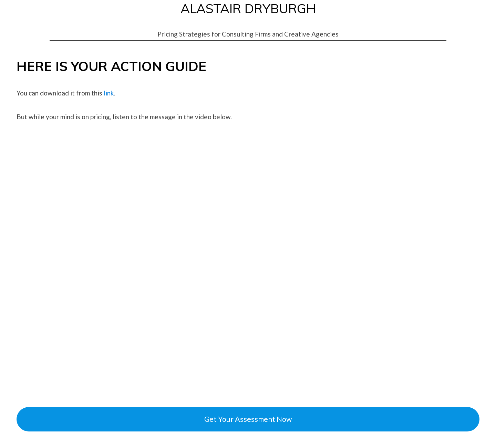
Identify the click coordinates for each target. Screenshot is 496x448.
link (108, 93)
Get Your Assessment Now (248, 419)
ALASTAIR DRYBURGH (248, 8)
